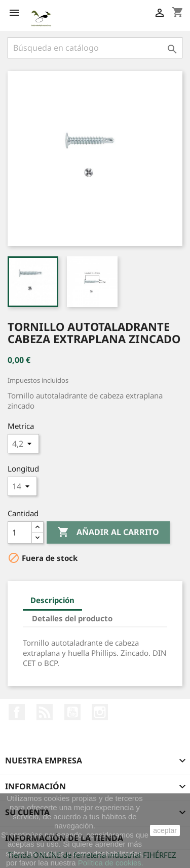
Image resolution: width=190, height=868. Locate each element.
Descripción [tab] (52, 600)
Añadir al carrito (108, 532)
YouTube (72, 712)
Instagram (100, 712)
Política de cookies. (111, 863)
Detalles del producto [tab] (72, 618)
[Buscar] (95, 48)
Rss (45, 712)
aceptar (165, 830)
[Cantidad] (20, 532)
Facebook (17, 712)
